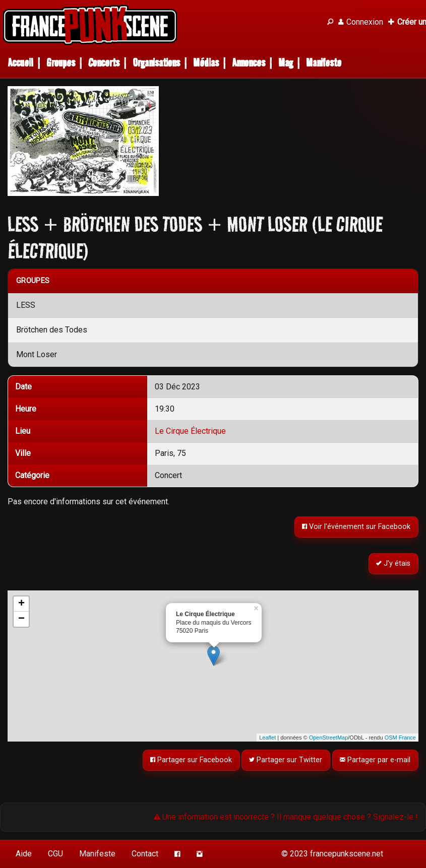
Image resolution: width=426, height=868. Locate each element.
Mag (286, 63)
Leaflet (267, 738)
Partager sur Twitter (286, 760)
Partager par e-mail (376, 760)
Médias (206, 63)
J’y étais (394, 564)
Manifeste (324, 63)
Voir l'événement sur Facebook (357, 527)
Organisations (156, 63)
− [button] (21, 619)
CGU (55, 854)
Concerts (104, 63)
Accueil (20, 63)
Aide (24, 854)
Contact (145, 854)
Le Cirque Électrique (190, 431)
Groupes (61, 63)
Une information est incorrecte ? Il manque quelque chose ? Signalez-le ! (286, 817)
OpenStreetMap (329, 738)
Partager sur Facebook (191, 760)
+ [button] (21, 604)
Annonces (249, 63)
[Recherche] (330, 22)
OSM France (400, 738)
